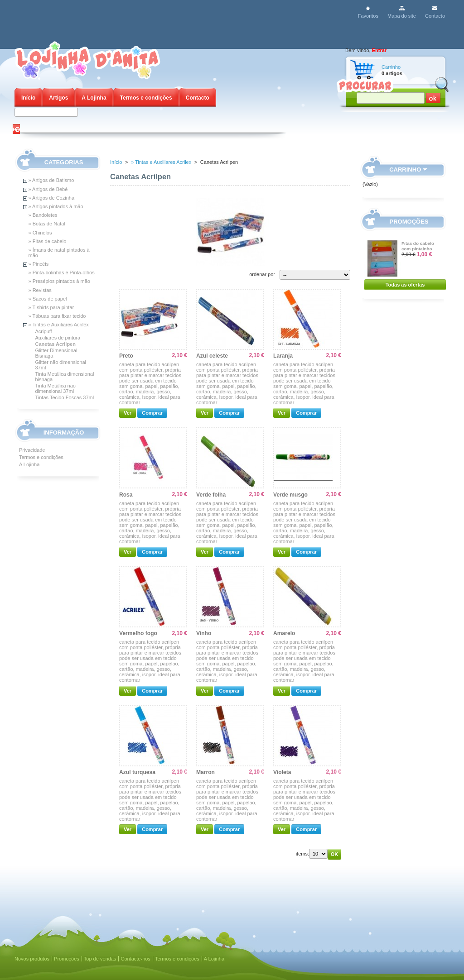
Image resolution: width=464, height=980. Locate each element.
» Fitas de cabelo (48, 241)
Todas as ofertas (405, 285)
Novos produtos (32, 959)
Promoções (409, 222)
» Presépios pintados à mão (59, 281)
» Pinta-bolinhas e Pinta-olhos (62, 272)
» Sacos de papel (48, 299)
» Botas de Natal (47, 224)
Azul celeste (212, 356)
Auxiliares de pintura (58, 338)
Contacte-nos (135, 959)
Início (28, 98)
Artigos (58, 98)
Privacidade (32, 450)
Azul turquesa (137, 772)
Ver (128, 413)
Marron (205, 772)
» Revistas (40, 290)
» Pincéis (39, 264)
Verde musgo (290, 495)
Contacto (435, 16)
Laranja (283, 356)
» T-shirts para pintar (51, 307)
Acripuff (44, 331)
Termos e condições (146, 98)
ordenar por (262, 274)
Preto (126, 356)
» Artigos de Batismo (51, 180)
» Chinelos (40, 233)
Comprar (152, 413)
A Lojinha (94, 98)
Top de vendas (100, 959)
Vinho (204, 633)
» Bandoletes (43, 215)
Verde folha (211, 495)
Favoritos (368, 16)
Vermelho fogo (138, 633)
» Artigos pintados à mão (56, 206)
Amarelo (284, 633)
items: (302, 854)
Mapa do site (402, 16)
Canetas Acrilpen (56, 344)
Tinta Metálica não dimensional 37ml (56, 388)
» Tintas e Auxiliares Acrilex (59, 325)
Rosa (126, 495)
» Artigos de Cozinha (52, 198)
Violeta (282, 772)
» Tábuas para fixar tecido (57, 316)
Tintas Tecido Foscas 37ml (65, 397)
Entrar (379, 50)
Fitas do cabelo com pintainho (418, 246)
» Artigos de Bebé (48, 189)
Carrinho (391, 67)
